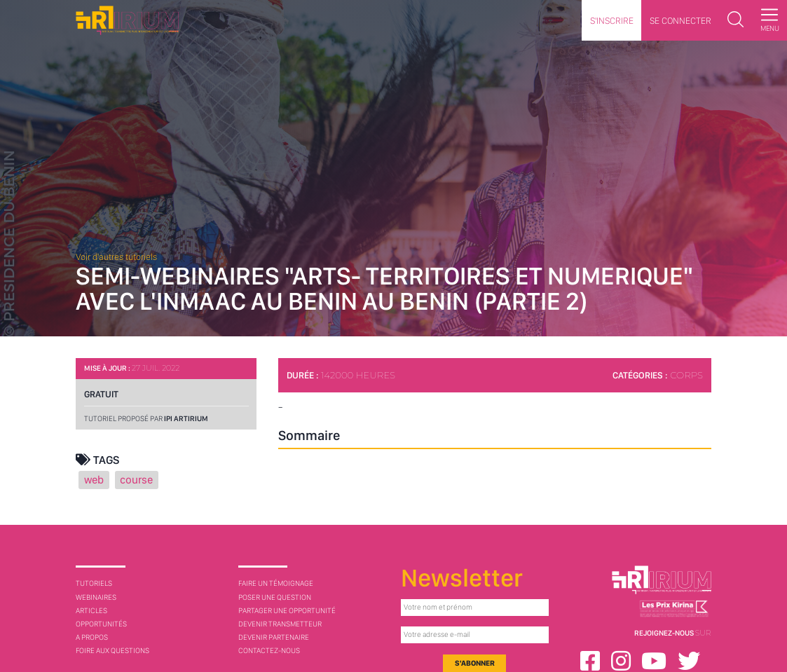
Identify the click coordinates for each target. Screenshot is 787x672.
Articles (91, 611)
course (136, 480)
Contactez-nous (269, 651)
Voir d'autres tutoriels (116, 256)
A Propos (92, 637)
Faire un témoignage (276, 583)
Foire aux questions (112, 651)
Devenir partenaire (274, 637)
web (94, 480)
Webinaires (96, 597)
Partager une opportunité (287, 611)
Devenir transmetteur (280, 624)
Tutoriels (94, 583)
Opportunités (101, 624)
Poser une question (275, 597)
